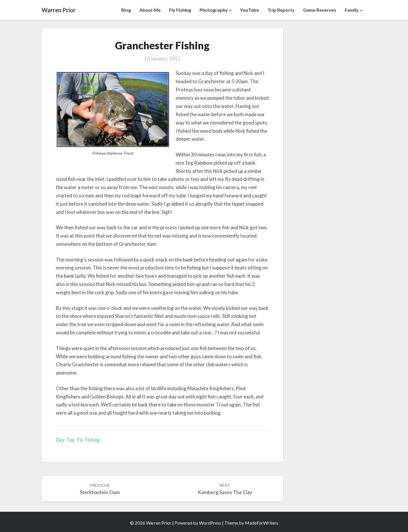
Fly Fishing (180, 10)
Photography (216, 10)
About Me (150, 10)
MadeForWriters (262, 523)
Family (354, 10)
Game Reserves (320, 10)
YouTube (249, 10)
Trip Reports (281, 10)
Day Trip (65, 440)
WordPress (210, 523)
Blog (126, 10)
